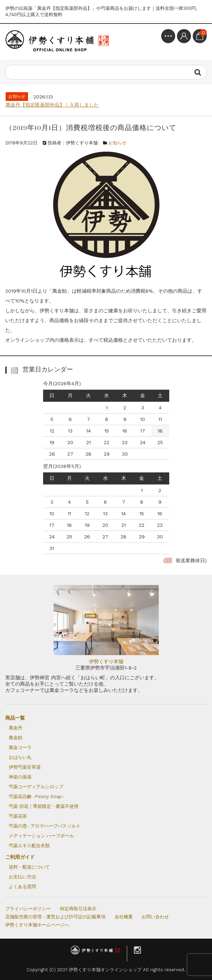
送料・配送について (29, 867)
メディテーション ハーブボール (41, 836)
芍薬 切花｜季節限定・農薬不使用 (44, 806)
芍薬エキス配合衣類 (29, 846)
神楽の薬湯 (20, 777)
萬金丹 (16, 728)
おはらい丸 (20, 757)
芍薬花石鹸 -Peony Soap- (36, 797)
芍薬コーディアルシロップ (36, 787)
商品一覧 (15, 718)
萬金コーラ (20, 747)
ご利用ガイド (20, 857)
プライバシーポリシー (28, 909)
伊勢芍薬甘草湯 (25, 767)
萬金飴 (16, 738)
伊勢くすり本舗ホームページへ (37, 925)
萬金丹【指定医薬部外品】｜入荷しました (52, 105)
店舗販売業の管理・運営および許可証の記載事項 (55, 917)
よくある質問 (22, 887)
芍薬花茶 (18, 816)
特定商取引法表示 (78, 909)
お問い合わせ (155, 917)
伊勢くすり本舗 (106, 661)
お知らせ (117, 143)
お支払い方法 (22, 877)
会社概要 (124, 917)
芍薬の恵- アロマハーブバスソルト (45, 826)
